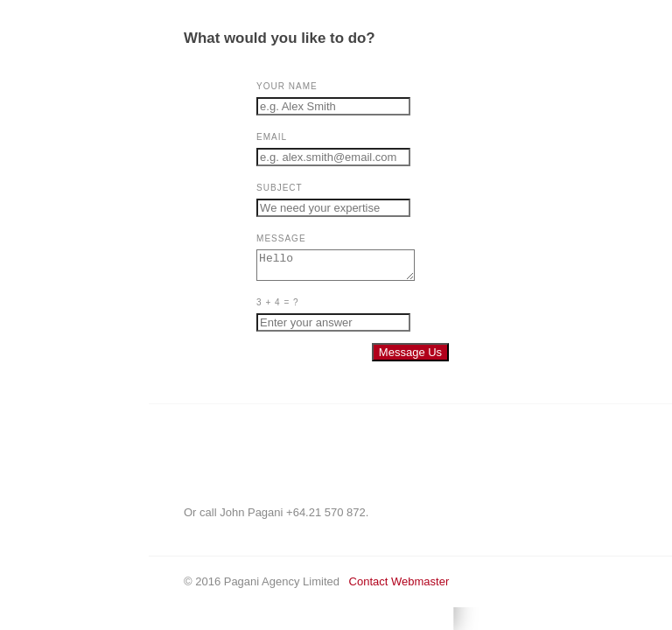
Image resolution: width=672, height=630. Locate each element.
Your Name (277, 86)
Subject (270, 188)
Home (31, 94)
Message (271, 238)
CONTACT (44, 136)
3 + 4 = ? (268, 308)
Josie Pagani (50, 178)
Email (262, 137)
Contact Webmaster (390, 587)
